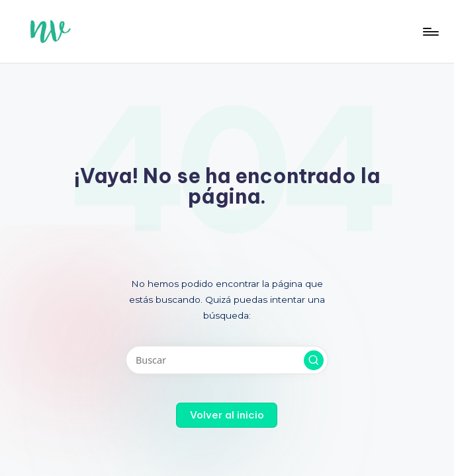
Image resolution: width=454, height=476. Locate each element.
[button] (314, 360)
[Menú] (430, 32)
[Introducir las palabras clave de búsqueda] (227, 360)
